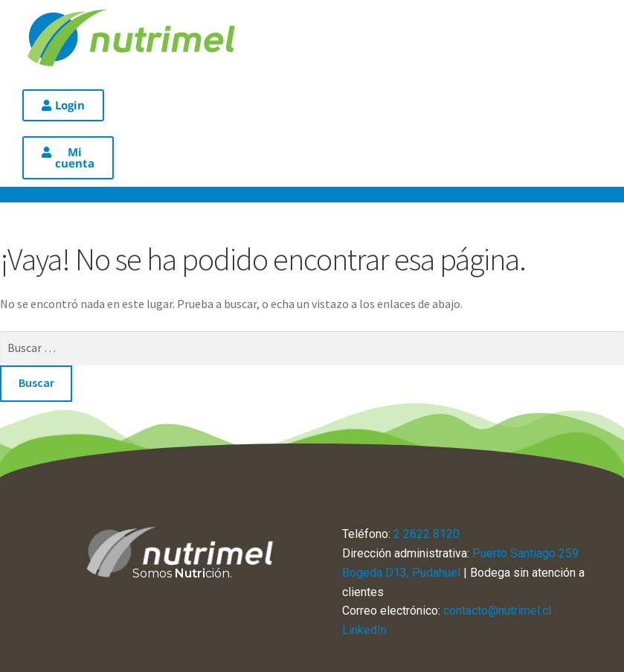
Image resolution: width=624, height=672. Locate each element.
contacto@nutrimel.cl (497, 611)
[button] (63, 105)
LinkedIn (364, 630)
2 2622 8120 (427, 534)
